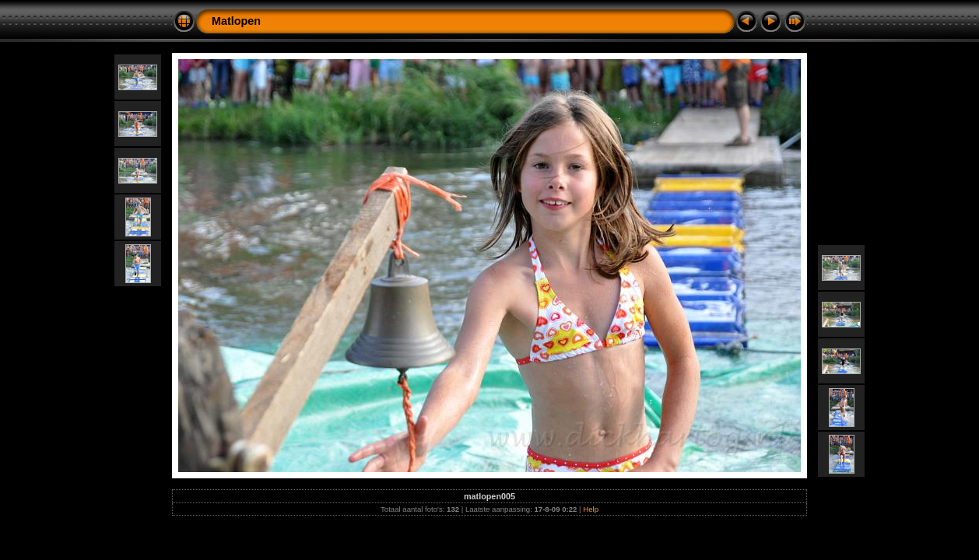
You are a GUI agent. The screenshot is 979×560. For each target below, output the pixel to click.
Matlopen (236, 21)
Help (591, 509)
